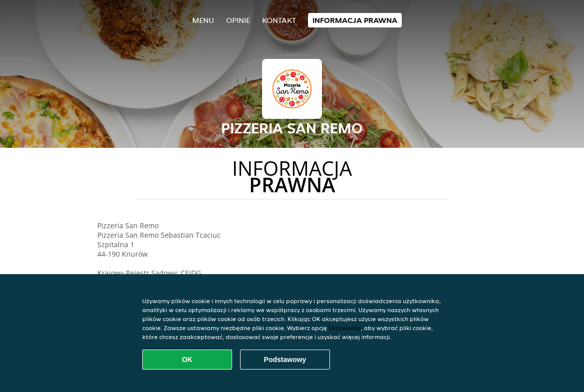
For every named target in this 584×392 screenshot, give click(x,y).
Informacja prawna (355, 20)
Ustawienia (345, 328)
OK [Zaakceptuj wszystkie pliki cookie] (187, 360)
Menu (203, 20)
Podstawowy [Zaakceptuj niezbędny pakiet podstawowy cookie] (285, 360)
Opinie (238, 20)
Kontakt (279, 20)
